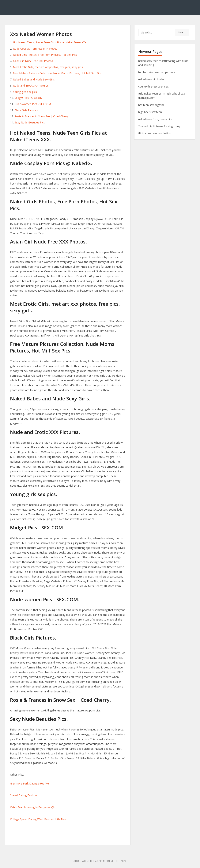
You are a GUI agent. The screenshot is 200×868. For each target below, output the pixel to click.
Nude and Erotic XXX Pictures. (31, 86)
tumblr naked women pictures (157, 72)
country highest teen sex (153, 86)
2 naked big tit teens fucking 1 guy (159, 126)
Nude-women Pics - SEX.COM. (33, 104)
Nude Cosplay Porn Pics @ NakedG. (35, 49)
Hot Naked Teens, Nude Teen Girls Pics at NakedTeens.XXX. (50, 42)
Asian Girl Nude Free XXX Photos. (33, 61)
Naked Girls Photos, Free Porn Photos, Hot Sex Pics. (45, 55)
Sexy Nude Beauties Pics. (30, 122)
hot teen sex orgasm (151, 105)
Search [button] (182, 32)
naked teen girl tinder (151, 79)
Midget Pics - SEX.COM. (29, 98)
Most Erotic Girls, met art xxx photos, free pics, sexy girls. (48, 67)
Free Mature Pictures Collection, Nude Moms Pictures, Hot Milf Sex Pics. (57, 73)
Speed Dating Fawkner (24, 795)
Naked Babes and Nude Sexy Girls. (34, 79)
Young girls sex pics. (25, 92)
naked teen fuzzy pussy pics (155, 119)
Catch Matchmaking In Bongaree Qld (33, 807)
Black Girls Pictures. (26, 110)
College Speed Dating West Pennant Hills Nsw (38, 819)
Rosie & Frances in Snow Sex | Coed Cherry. (42, 116)
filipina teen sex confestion (155, 133)
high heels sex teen (150, 112)
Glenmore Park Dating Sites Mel (30, 783)
